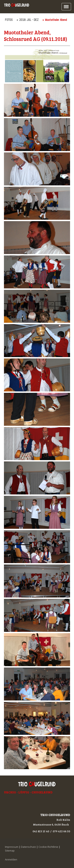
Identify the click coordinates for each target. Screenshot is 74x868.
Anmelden (11, 859)
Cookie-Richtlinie (48, 847)
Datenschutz (28, 847)
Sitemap (10, 851)
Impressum (12, 847)
